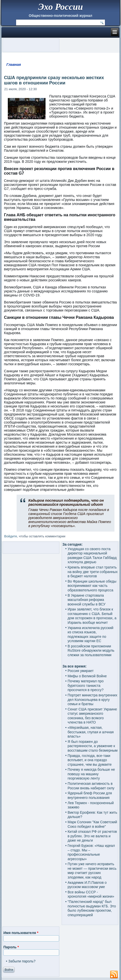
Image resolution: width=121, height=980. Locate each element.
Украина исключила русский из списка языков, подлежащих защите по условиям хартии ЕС (91, 634)
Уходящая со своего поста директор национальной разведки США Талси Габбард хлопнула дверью (92, 556)
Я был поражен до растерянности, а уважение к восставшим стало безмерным (93, 746)
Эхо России (60, 7)
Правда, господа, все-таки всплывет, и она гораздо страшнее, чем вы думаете (90, 760)
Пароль (11, 947)
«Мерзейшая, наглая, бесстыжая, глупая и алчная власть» (91, 732)
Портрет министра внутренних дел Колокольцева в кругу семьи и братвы (92, 700)
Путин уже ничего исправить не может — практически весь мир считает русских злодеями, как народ (92, 871)
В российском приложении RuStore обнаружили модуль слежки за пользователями (91, 651)
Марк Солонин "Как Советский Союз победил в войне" (92, 824)
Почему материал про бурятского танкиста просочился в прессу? (86, 685)
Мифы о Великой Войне (87, 676)
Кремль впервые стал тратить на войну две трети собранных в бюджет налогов (93, 572)
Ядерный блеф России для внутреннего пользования (90, 795)
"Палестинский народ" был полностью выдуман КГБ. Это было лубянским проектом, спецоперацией (92, 908)
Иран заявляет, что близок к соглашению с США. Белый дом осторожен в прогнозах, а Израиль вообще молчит (92, 616)
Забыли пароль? (22, 961)
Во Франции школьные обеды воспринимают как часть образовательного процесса (92, 586)
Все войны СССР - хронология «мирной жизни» (91, 894)
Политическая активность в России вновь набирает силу (91, 786)
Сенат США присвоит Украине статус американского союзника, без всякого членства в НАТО (92, 716)
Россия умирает (81, 671)
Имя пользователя (21, 933)
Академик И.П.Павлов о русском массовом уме (87, 885)
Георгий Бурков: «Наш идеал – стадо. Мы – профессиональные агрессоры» (91, 852)
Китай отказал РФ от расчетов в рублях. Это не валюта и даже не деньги (92, 836)
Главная (14, 65)
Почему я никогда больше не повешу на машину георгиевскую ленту (91, 774)
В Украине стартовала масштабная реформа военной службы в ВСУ (87, 600)
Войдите (11, 536)
